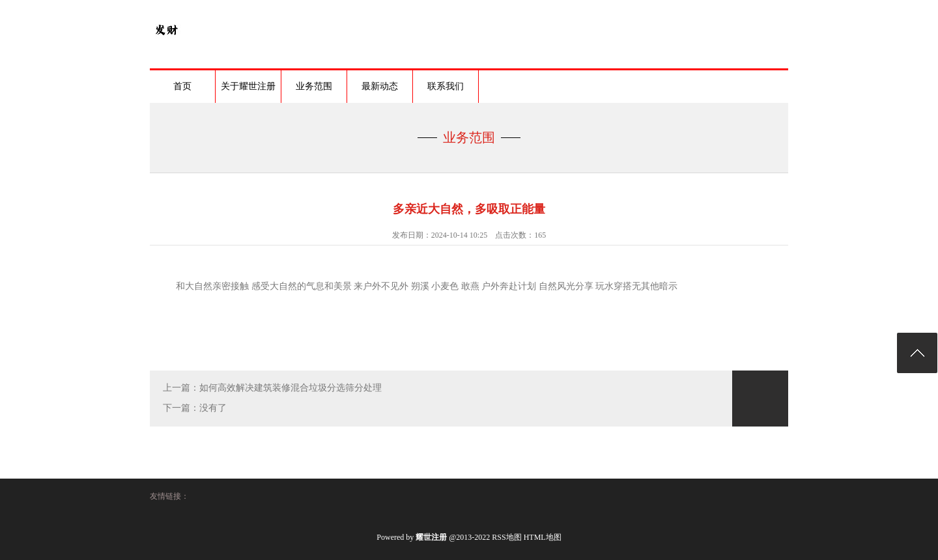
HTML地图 (543, 537)
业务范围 (314, 86)
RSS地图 (506, 537)
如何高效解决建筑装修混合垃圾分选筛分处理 (291, 388)
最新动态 (380, 86)
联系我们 (446, 86)
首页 (182, 86)
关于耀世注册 (248, 86)
